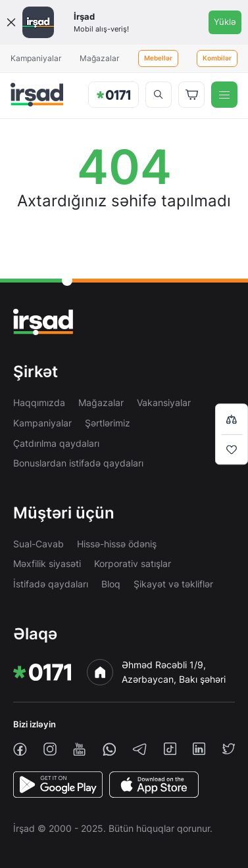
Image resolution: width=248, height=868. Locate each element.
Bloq (111, 584)
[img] (37, 95)
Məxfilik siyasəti (47, 563)
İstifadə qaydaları (51, 584)
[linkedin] (199, 749)
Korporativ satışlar (133, 563)
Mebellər (158, 58)
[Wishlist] (232, 449)
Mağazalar (99, 58)
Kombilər (217, 58)
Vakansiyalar (164, 402)
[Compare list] (232, 419)
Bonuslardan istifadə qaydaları (78, 463)
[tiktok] (170, 749)
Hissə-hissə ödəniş (117, 544)
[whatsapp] (110, 749)
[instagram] (50, 749)
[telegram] (139, 749)
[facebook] (20, 749)
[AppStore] (154, 785)
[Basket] (191, 95)
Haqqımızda (39, 402)
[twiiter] (229, 749)
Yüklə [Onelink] (225, 22)
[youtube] (79, 749)
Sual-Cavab (38, 544)
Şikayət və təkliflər (173, 584)
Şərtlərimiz (108, 423)
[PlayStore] (58, 785)
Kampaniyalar (36, 58)
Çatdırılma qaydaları (56, 443)
